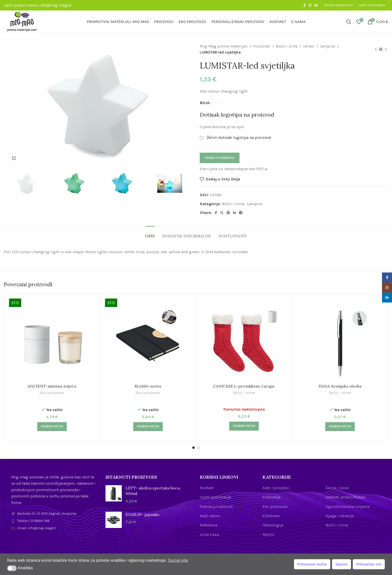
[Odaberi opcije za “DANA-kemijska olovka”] (340, 427)
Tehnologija (273, 525)
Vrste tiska (209, 535)
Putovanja (271, 497)
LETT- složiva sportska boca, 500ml (153, 491)
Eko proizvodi (52, 393)
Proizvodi (262, 46)
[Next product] (386, 49)
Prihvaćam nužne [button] (312, 564)
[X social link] (222, 213)
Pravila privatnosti (216, 507)
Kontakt (207, 488)
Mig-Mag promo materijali (224, 46)
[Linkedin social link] (316, 5)
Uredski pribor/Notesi (346, 497)
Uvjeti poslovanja (215, 497)
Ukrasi (309, 46)
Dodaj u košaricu (220, 158)
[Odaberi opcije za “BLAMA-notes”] (148, 427)
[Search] (349, 22)
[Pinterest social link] (228, 213)
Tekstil (268, 535)
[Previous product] (376, 49)
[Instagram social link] (310, 5)
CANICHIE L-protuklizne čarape (244, 386)
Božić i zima (287, 46)
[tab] (150, 234)
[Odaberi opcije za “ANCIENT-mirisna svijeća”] (52, 427)
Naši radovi (210, 516)
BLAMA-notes (148, 386)
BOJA (205, 103)
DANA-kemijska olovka (340, 386)
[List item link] (55, 521)
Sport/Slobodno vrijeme (347, 507)
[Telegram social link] (241, 213)
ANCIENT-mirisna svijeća (52, 386)
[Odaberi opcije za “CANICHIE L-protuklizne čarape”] (244, 426)
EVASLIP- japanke (142, 514)
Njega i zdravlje (340, 516)
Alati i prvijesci (276, 488)
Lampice (328, 46)
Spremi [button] (342, 564)
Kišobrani (271, 516)
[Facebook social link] (304, 5)
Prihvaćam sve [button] (369, 564)
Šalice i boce (337, 488)
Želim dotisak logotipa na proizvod (239, 137)
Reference (208, 525)
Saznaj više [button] (178, 560)
